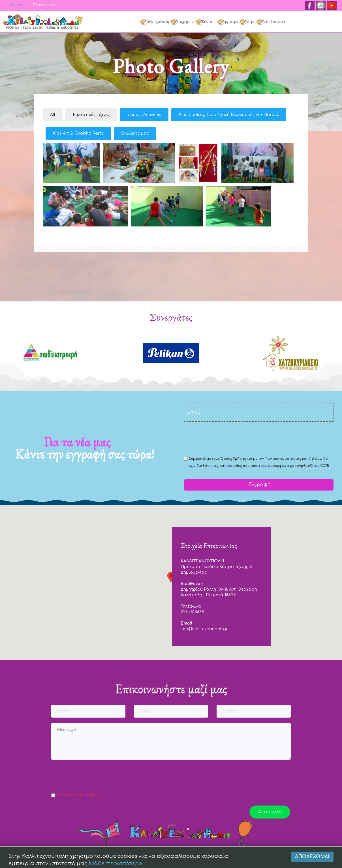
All (53, 115)
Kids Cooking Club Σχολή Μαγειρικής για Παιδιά (229, 115)
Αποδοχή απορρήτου (79, 795)
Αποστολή (270, 812)
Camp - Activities (144, 115)
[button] (171, 577)
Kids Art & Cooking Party (78, 133)
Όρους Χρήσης (233, 459)
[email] (259, 412)
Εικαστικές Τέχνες (91, 115)
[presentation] (227, 439)
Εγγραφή (259, 485)
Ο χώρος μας (135, 133)
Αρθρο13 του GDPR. (314, 466)
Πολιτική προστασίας (283, 459)
